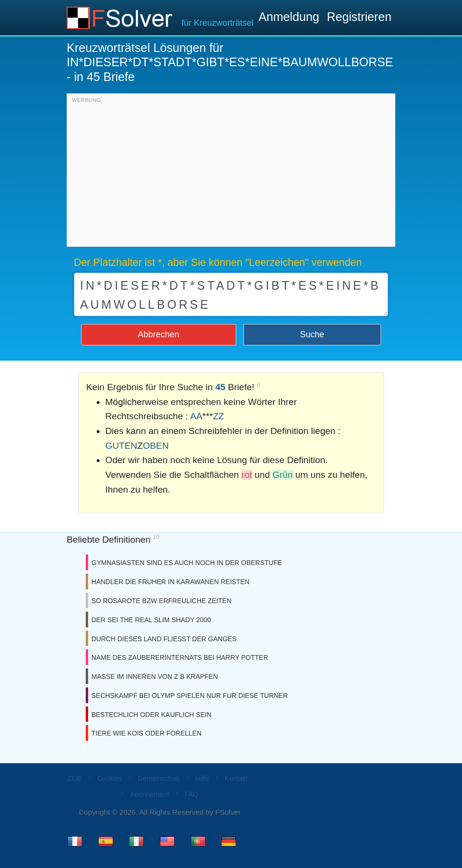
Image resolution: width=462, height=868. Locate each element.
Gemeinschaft (159, 778)
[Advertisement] (231, 172)
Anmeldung (289, 17)
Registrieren (359, 17)
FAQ (191, 794)
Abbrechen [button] (158, 334)
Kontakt (236, 778)
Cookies (110, 778)
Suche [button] (312, 334)
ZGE (75, 778)
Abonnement (150, 794)
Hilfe (202, 778)
